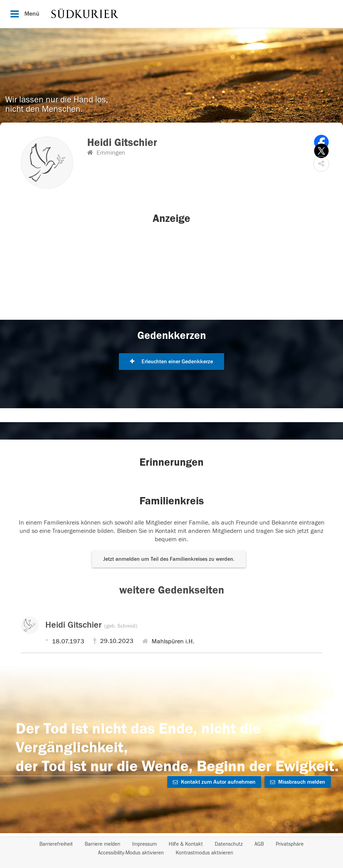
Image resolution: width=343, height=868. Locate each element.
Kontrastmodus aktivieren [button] (204, 853)
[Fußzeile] (171, 848)
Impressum (144, 844)
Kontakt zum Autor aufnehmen (214, 782)
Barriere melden (102, 844)
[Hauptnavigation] (171, 14)
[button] (321, 164)
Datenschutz (229, 844)
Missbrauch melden (298, 782)
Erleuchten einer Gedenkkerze (171, 362)
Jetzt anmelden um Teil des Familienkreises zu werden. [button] (169, 559)
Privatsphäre (290, 844)
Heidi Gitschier (91, 625)
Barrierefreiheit (56, 844)
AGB (259, 844)
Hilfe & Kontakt (186, 844)
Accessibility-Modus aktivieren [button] (131, 853)
